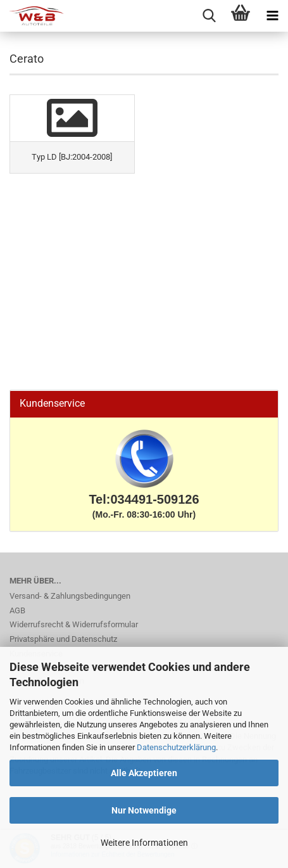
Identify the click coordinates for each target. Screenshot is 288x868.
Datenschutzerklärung (176, 747)
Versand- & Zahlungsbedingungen (70, 596)
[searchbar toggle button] (209, 16)
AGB (17, 610)
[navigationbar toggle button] (272, 16)
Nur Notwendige (144, 810)
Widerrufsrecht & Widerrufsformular (74, 624)
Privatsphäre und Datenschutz (63, 639)
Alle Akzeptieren (144, 773)
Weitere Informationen (144, 843)
